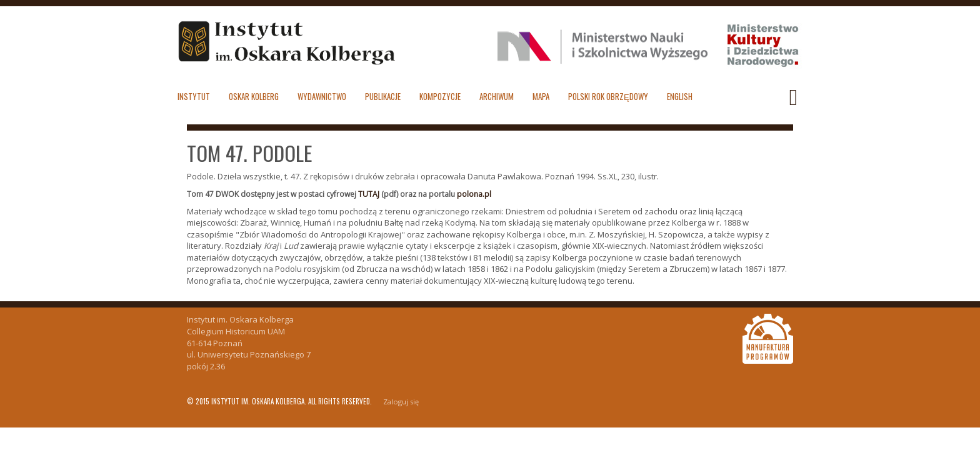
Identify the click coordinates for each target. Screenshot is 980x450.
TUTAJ (369, 194)
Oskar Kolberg (254, 96)
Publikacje (383, 96)
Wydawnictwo (322, 96)
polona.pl (474, 194)
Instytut (194, 96)
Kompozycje (440, 96)
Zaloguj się (401, 402)
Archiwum (497, 96)
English (680, 96)
